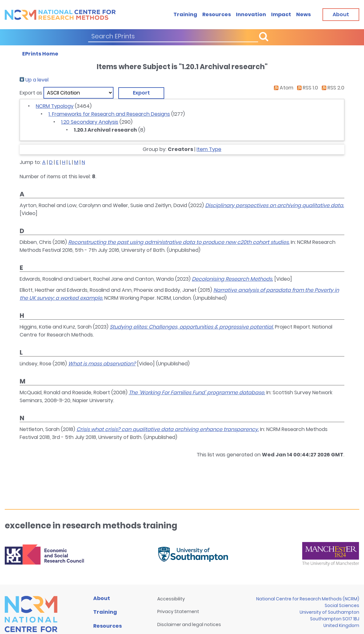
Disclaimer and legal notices (189, 624)
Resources (217, 14)
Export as (31, 93)
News (303, 14)
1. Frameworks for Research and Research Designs (109, 114)
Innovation (251, 14)
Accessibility (171, 599)
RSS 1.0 (306, 88)
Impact (281, 14)
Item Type (209, 149)
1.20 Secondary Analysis (90, 122)
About (102, 598)
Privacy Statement (178, 611)
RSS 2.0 (332, 88)
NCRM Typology (55, 106)
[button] (141, 93)
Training (185, 14)
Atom (282, 88)
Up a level (34, 80)
